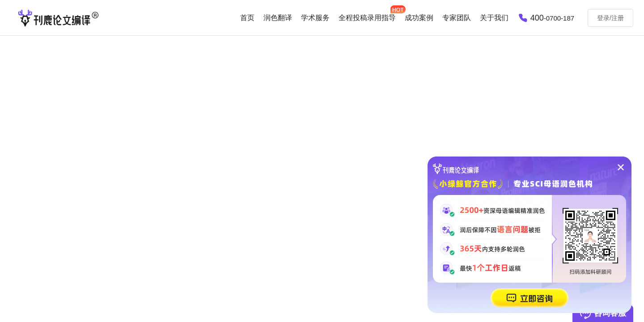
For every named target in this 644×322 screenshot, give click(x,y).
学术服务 (315, 18)
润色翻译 (278, 18)
